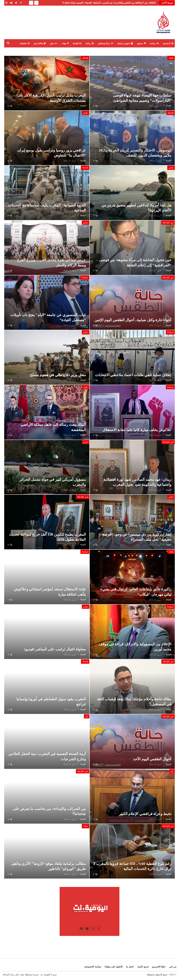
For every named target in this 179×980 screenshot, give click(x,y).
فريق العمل (143, 967)
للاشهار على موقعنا (114, 967)
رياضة (90, 43)
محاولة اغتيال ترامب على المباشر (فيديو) (55, 649)
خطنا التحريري (159, 967)
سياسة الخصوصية (93, 967)
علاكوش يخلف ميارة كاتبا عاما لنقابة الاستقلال (137, 430)
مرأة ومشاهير (105, 43)
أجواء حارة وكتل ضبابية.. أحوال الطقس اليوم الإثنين (133, 320)
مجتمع (142, 43)
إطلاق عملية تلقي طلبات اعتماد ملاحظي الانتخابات (133, 375)
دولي (53, 43)
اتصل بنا (130, 967)
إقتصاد (77, 43)
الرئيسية (168, 43)
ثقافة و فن (40, 43)
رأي (172, 771)
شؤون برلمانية (125, 43)
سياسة (154, 43)
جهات (65, 43)
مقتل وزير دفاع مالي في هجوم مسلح (58, 375)
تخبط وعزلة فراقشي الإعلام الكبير (145, 814)
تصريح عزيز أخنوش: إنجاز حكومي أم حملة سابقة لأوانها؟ (129, 3)
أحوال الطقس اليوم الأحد (152, 759)
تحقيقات (24, 43)
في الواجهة (168, 223)
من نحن (173, 967)
